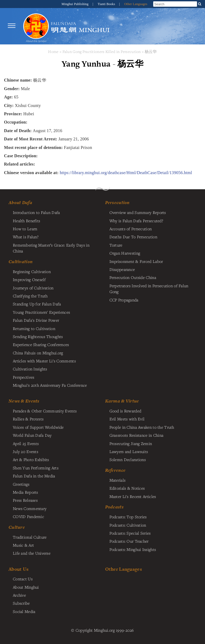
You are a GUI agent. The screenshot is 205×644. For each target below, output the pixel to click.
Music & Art (23, 545)
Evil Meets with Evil (127, 419)
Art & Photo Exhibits (31, 459)
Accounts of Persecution (131, 229)
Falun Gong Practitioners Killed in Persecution (102, 51)
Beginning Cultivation (32, 271)
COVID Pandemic (28, 516)
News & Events (24, 401)
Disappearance (122, 269)
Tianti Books (107, 4)
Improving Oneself (29, 279)
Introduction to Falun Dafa (36, 212)
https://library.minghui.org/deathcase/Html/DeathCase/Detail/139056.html (126, 173)
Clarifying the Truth (30, 296)
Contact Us (23, 579)
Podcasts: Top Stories (128, 517)
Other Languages (136, 4)
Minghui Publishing (76, 4)
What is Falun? (26, 237)
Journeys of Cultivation (33, 288)
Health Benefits (26, 221)
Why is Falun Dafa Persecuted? (136, 221)
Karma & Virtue (122, 401)
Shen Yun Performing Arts (36, 468)
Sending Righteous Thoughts (38, 336)
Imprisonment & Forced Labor (136, 261)
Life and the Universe (32, 553)
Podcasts (114, 507)
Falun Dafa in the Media (34, 476)
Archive (19, 595)
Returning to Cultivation (34, 328)
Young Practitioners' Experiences (41, 312)
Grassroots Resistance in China (137, 435)
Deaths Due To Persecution (133, 237)
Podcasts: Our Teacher (129, 541)
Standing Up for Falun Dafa (37, 304)
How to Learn (25, 229)
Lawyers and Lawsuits (129, 451)
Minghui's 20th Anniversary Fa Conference (50, 385)
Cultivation (21, 262)
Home (53, 51)
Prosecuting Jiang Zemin (131, 443)
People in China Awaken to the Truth (142, 427)
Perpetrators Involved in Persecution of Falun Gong (149, 289)
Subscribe (21, 603)
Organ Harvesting (125, 253)
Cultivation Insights (30, 369)
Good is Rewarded (125, 411)
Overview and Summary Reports (138, 212)
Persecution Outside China (133, 277)
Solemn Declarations (128, 459)
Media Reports (25, 492)
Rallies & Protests (28, 419)
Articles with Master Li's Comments (44, 361)
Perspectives (23, 377)
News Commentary (30, 508)
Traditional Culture (30, 537)
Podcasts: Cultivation (128, 525)
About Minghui (26, 587)
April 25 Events (26, 443)
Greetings (21, 484)
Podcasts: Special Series (130, 533)
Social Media (24, 611)
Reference (115, 470)
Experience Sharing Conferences (41, 344)
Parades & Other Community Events (45, 411)
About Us (19, 569)
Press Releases (25, 500)
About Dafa (20, 202)
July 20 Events (25, 451)
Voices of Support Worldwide (38, 427)
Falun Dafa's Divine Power (36, 320)
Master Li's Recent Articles (133, 496)
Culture (17, 527)
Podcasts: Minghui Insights (133, 549)
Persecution (117, 202)
